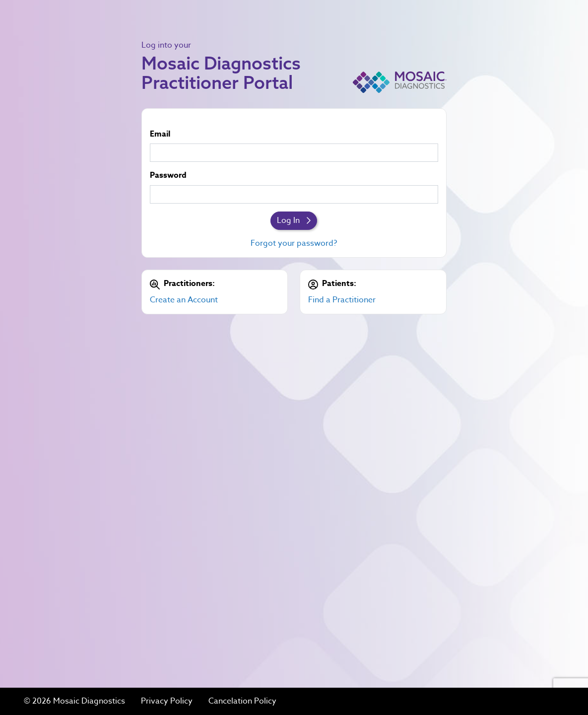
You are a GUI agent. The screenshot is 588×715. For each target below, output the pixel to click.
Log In (294, 220)
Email (160, 134)
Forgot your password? (294, 243)
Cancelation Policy (242, 701)
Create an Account (184, 300)
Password (168, 176)
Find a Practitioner (342, 300)
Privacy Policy (167, 701)
